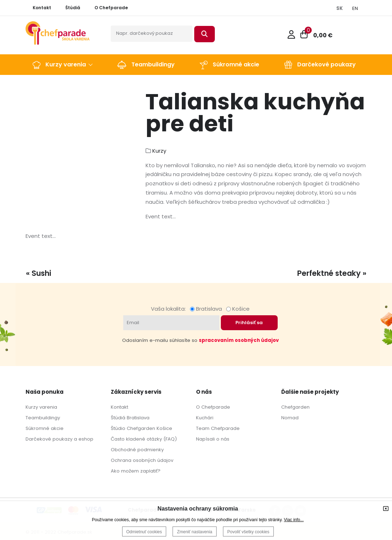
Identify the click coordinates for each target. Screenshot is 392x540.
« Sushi (39, 273)
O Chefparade (213, 407)
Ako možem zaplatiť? (136, 471)
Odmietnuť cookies (144, 532)
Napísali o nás (213, 439)
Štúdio (118, 428)
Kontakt (119, 407)
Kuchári (205, 418)
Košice (238, 309)
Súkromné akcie (45, 428)
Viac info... (294, 520)
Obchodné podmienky (137, 450)
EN (355, 8)
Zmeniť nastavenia (194, 532)
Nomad (290, 418)
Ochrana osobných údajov (142, 460)
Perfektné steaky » (332, 273)
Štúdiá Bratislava (130, 418)
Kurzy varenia (41, 407)
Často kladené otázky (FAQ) (144, 439)
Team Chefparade (218, 428)
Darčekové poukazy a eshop (59, 439)
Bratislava (207, 309)
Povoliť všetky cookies (248, 532)
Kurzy (159, 151)
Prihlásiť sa (249, 323)
